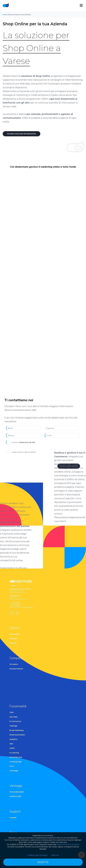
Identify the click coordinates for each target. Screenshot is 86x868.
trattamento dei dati (27, 442)
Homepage (14, 634)
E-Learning (14, 753)
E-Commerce (15, 721)
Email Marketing (17, 730)
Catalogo (13, 726)
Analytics (13, 739)
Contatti (13, 818)
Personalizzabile (17, 792)
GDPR (12, 748)
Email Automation (17, 735)
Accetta (43, 862)
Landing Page (16, 762)
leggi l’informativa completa (68, 844)
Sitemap (13, 643)
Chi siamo (14, 664)
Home (5, 15)
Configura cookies (37, 855)
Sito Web (13, 717)
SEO (11, 744)
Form (12, 766)
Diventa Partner (16, 669)
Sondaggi (14, 771)
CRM (12, 712)
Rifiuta (55, 855)
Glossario (13, 638)
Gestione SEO (15, 796)
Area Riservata (16, 757)
